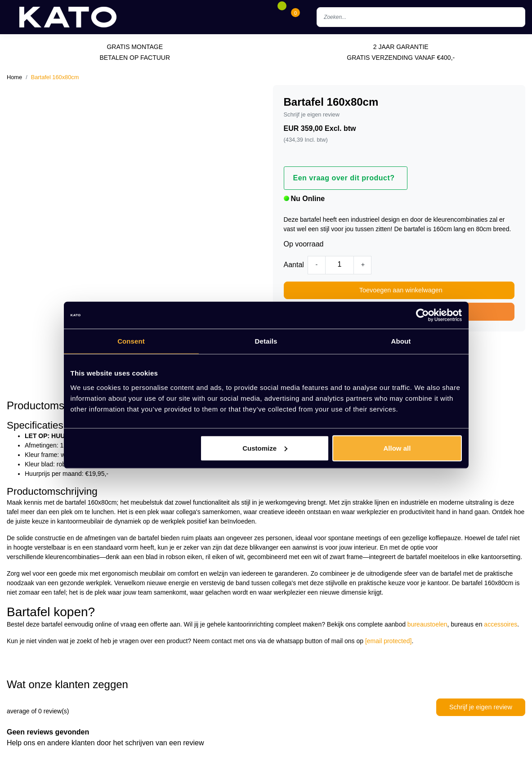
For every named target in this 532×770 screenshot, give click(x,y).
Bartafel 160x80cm (55, 77)
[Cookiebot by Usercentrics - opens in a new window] (422, 315)
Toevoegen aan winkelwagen (401, 290)
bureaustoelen (427, 624)
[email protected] (389, 641)
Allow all (397, 448)
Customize (265, 448)
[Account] (268, 17)
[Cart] (295, 17)
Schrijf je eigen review (312, 114)
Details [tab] (266, 341)
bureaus (462, 624)
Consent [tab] (131, 341)
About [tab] (401, 341)
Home (14, 77)
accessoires (501, 624)
